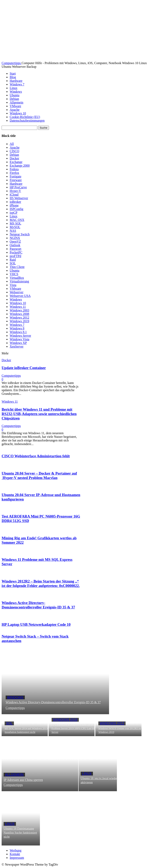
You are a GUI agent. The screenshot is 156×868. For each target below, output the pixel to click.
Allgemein (17, 102)
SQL (13, 263)
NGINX (15, 238)
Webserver (17, 292)
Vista (13, 285)
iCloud (14, 194)
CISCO (14, 151)
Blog (13, 77)
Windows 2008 (19, 314)
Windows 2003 (19, 310)
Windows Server (20, 336)
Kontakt (15, 854)
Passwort (16, 249)
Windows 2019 (19, 321)
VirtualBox (17, 278)
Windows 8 (17, 328)
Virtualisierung (19, 281)
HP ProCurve (18, 187)
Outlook (15, 245)
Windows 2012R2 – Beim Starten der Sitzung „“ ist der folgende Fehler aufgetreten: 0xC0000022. (41, 583)
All (12, 144)
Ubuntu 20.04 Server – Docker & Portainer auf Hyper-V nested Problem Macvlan (39, 476)
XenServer (17, 346)
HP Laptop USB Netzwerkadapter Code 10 (36, 624)
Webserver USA (20, 296)
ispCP (14, 213)
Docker (14, 158)
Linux (14, 88)
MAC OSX (17, 220)
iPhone (14, 205)
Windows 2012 (19, 318)
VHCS (14, 274)
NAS (13, 231)
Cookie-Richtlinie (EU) (25, 117)
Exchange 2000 (20, 166)
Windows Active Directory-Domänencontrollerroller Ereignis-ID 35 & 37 (38, 605)
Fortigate (16, 176)
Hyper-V (15, 191)
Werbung (16, 850)
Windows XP (18, 343)
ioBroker (15, 202)
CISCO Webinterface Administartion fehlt (36, 456)
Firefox (14, 173)
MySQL (15, 227)
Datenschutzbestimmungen (27, 121)
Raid (13, 260)
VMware (15, 106)
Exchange (16, 162)
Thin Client (17, 267)
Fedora (14, 169)
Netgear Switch (20, 234)
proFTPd (15, 256)
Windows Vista (19, 339)
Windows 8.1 (18, 332)
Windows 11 (18, 307)
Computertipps (11, 376)
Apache (15, 110)
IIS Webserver (19, 198)
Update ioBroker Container (24, 368)
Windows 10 (18, 113)
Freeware (16, 180)
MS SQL (15, 223)
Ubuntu (15, 95)
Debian (14, 99)
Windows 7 (17, 84)
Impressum (17, 858)
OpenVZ (15, 242)
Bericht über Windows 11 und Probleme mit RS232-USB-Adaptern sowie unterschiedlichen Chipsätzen (39, 414)
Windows (16, 92)
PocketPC (16, 252)
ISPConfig (17, 209)
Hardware (16, 81)
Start (13, 73)
